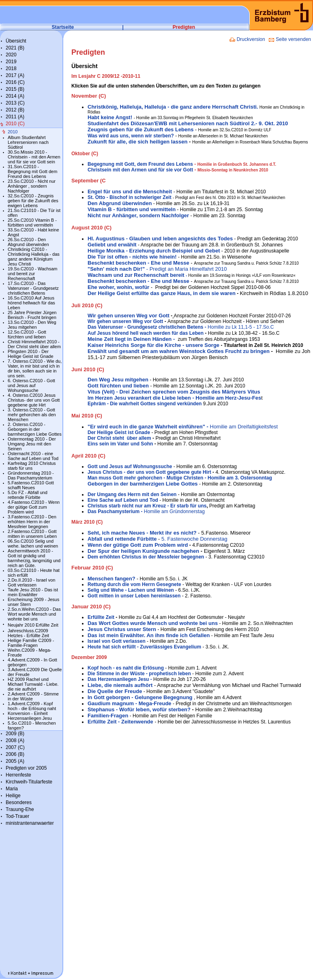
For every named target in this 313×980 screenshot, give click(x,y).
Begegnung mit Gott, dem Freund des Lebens (140, 164)
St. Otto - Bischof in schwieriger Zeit (130, 197)
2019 (11, 62)
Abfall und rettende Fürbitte (122, 539)
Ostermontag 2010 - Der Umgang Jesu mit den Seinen (32, 444)
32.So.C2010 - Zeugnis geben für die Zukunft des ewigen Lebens (33, 201)
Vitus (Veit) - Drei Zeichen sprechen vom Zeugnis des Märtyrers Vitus (174, 392)
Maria (12, 789)
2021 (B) (15, 48)
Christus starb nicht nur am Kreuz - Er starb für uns (147, 506)
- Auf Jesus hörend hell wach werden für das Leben (181, 330)
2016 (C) (15, 82)
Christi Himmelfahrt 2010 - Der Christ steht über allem (34, 344)
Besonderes (19, 802)
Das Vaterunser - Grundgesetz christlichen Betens (145, 327)
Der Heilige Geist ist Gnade (119, 432)
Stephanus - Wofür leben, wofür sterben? (139, 709)
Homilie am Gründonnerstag (146, 511)
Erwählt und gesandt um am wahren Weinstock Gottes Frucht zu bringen (179, 351)
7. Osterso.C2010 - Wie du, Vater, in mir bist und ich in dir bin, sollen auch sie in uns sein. (35, 368)
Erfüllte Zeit (102, 617)
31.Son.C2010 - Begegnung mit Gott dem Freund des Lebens (32, 171)
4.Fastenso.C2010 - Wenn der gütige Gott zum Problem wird (34, 507)
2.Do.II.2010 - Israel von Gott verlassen (31, 582)
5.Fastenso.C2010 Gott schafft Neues (31, 485)
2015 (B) (15, 89)
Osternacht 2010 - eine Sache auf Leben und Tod (33, 456)
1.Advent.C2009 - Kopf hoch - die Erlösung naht (32, 706)
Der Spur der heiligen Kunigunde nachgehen (143, 551)
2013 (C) (15, 103)
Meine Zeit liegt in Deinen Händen (130, 339)
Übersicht (16, 41)
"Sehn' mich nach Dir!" (117, 269)
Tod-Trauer (17, 816)
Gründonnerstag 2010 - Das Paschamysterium (31, 475)
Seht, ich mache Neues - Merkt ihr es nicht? (142, 533)
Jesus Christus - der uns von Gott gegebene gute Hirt (150, 472)
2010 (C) (15, 124)
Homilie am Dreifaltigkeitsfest (183, 427)
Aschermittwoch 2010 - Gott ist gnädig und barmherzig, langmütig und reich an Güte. (34, 558)
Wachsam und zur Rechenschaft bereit (138, 275)
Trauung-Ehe (20, 809)
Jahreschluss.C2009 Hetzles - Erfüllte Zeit (28, 633)
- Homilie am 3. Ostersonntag (237, 478)
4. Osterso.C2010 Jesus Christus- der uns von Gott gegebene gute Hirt (34, 400)
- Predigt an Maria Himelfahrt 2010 (187, 269)
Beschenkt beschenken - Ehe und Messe (138, 263)
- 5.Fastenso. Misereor (224, 533)
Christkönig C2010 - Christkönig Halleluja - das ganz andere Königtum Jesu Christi (34, 257)
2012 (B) (15, 110)
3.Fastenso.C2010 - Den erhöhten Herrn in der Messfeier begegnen (32, 522)
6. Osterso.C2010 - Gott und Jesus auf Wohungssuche (31, 385)
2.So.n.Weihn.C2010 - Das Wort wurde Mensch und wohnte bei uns (34, 614)
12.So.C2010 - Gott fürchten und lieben (27, 334)
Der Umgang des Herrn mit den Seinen (132, 494)
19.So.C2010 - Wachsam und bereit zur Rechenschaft (32, 274)
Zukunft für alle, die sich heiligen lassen (137, 142)
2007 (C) (15, 747)
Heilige (13, 796)
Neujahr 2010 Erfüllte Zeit (33, 625)
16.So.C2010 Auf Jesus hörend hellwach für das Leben (31, 303)
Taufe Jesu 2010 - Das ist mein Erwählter (33, 592)
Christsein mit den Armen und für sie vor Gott (140, 170)
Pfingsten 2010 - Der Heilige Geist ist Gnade (31, 354)
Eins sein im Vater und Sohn (120, 444)
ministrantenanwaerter (30, 823)
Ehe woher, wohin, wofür (118, 287)
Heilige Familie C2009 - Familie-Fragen (31, 643)
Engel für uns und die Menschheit (130, 192)
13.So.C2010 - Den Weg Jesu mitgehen (32, 325)
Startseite (63, 27)
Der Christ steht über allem (119, 438)
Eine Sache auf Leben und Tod (123, 500)
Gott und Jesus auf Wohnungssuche (130, 466)
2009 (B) (15, 734)
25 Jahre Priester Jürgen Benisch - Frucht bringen (32, 315)
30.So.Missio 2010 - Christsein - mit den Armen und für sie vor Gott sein (34, 157)
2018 (11, 68)
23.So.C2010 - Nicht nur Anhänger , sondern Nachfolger (32, 186)
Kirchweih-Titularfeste (29, 782)
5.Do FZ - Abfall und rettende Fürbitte (28, 495)
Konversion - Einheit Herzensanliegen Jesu (30, 716)
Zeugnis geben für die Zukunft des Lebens (140, 129)
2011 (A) (15, 117)
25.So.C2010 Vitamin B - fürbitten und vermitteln (32, 223)
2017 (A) (15, 75)
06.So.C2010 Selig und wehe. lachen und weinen (33, 543)
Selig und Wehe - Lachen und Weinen (131, 590)
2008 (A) (15, 740)
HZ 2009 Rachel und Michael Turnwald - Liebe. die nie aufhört (33, 684)
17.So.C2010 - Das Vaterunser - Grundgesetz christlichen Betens (33, 288)
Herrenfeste (18, 775)
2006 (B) (15, 754)
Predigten (184, 27)
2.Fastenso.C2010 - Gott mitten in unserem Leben (32, 534)
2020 (11, 55)
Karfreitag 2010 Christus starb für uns (32, 466)
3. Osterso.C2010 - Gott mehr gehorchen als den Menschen (32, 415)
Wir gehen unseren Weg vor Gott (129, 316)
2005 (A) (15, 761)
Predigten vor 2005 (26, 768)
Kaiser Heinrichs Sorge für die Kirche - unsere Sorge (153, 345)
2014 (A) (15, 96)
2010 (13, 132)
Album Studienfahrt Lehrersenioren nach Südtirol (28, 142)
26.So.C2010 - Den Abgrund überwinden (28, 242)
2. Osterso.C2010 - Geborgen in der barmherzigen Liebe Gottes (35, 429)
